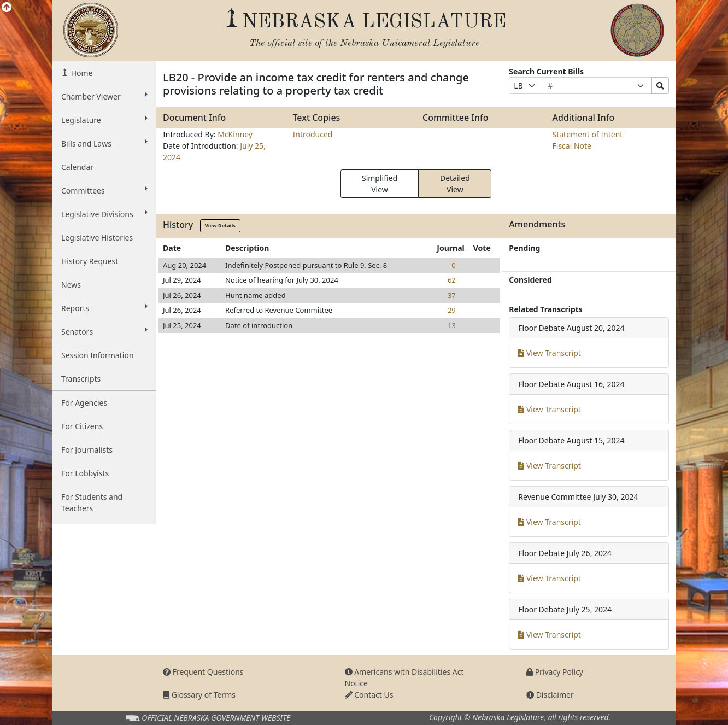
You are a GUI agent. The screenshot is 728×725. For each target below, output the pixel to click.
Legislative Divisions (104, 214)
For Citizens (82, 426)
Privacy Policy (555, 672)
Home (81, 73)
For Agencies (84, 403)
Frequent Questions (203, 672)
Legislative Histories (97, 238)
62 (452, 280)
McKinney (235, 134)
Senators (104, 331)
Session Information (98, 355)
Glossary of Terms (199, 695)
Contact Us (369, 695)
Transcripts (81, 379)
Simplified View (380, 184)
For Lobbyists (85, 473)
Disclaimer (550, 695)
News (71, 285)
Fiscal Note (572, 146)
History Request (90, 261)
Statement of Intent (588, 134)
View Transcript (550, 353)
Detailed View (455, 184)
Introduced (313, 134)
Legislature (104, 120)
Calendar (77, 167)
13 (452, 325)
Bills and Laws (104, 143)
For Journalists (87, 450)
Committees (104, 190)
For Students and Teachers (92, 502)
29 (452, 310)
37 (452, 295)
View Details (220, 226)
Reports (104, 308)
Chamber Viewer (104, 96)
